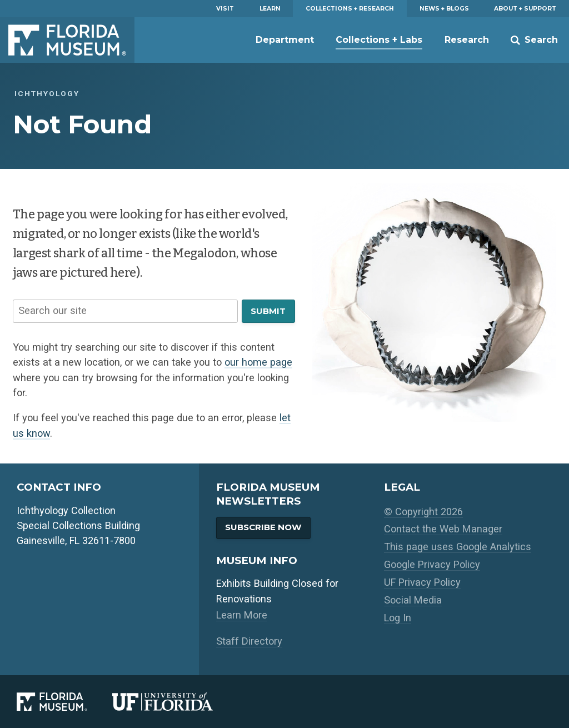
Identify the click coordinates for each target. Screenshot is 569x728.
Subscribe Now (263, 527)
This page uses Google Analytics (458, 547)
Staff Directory (249, 641)
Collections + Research (350, 9)
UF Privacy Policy (422, 582)
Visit (225, 9)
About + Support (525, 9)
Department (285, 40)
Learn (270, 9)
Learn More (242, 615)
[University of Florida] (175, 702)
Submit (268, 311)
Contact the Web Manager (443, 529)
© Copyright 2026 (423, 512)
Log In (398, 618)
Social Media (413, 600)
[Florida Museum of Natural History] (64, 702)
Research (467, 40)
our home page (258, 362)
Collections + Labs (379, 40)
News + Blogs (444, 9)
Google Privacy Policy (432, 564)
